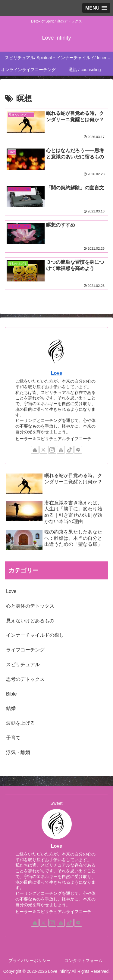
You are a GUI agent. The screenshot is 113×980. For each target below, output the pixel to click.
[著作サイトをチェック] (35, 450)
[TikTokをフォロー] (70, 450)
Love (56, 373)
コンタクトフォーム (83, 960)
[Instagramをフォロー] (52, 450)
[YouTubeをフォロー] (61, 450)
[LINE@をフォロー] (78, 450)
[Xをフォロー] (43, 450)
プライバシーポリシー (30, 960)
